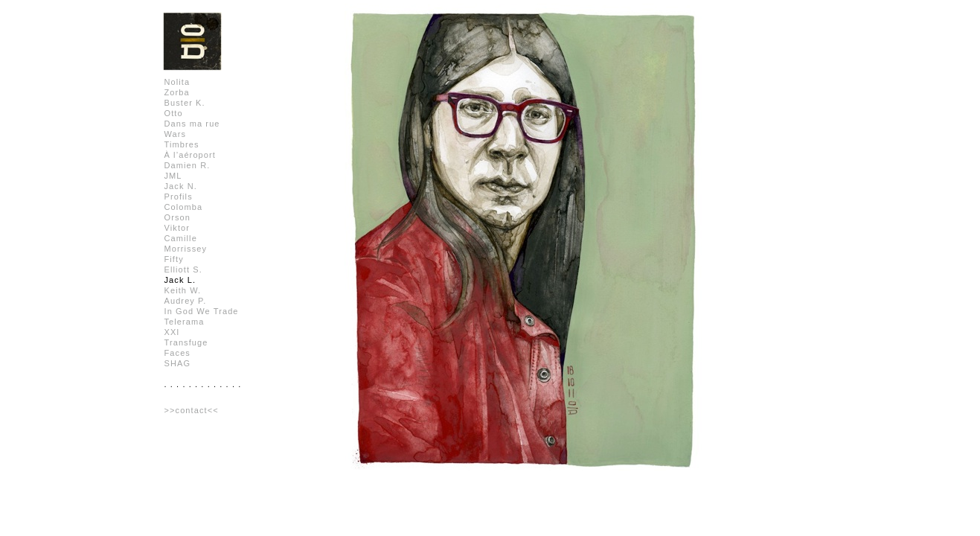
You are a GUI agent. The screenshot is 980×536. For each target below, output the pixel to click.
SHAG (178, 363)
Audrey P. (186, 301)
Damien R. (188, 165)
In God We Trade (202, 311)
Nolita (177, 82)
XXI (172, 332)
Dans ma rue (192, 124)
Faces (177, 353)
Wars (176, 134)
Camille (181, 238)
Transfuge (186, 342)
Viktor (177, 228)
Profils (179, 197)
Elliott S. (183, 269)
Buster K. (185, 103)
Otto (174, 113)
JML (173, 176)
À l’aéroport (190, 155)
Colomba (184, 207)
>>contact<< (192, 410)
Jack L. (180, 280)
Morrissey (186, 249)
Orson (177, 217)
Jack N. (181, 186)
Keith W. (183, 290)
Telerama (185, 322)
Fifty (174, 259)
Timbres (182, 144)
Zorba (177, 92)
